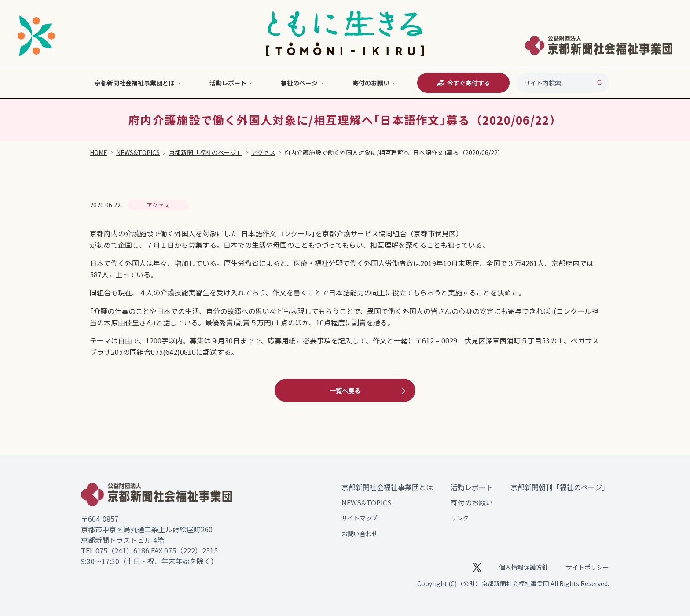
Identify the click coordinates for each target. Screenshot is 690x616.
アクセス (263, 152)
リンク (460, 518)
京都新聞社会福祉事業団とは (387, 487)
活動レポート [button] (231, 83)
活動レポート (472, 487)
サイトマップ (360, 518)
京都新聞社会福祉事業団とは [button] (138, 83)
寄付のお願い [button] (374, 83)
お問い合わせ (360, 534)
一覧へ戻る (369, 391)
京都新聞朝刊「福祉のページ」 (560, 487)
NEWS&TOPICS (138, 152)
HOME (99, 152)
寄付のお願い (472, 502)
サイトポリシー (587, 567)
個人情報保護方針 (524, 567)
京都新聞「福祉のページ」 (206, 152)
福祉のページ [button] (303, 83)
